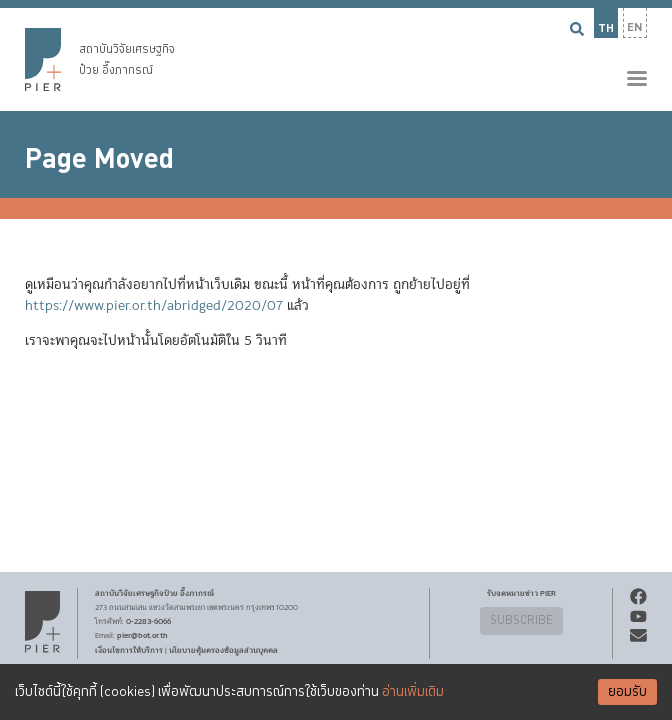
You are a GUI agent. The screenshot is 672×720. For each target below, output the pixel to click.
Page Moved (99, 159)
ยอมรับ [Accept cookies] (627, 692)
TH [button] (606, 28)
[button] (336, 55)
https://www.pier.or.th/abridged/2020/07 (154, 306)
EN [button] (635, 27)
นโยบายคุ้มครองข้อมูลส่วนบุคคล (223, 650)
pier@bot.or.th (142, 635)
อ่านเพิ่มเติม (413, 692)
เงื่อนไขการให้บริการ (129, 650)
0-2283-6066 (148, 621)
